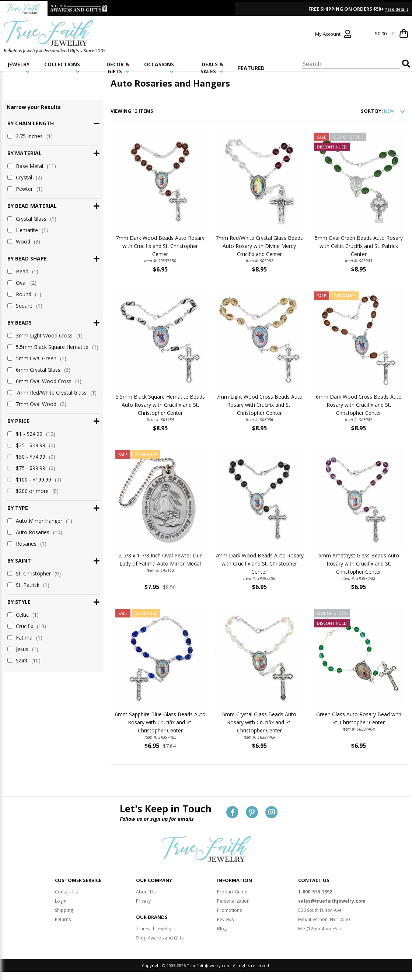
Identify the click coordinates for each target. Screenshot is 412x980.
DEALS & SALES (212, 68)
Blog (222, 929)
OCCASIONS (159, 67)
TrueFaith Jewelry (154, 929)
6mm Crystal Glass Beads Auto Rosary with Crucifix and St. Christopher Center (259, 722)
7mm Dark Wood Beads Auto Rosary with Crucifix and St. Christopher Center (160, 246)
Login (61, 901)
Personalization (233, 901)
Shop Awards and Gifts (160, 938)
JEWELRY (18, 67)
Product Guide (232, 892)
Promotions (229, 910)
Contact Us (66, 892)
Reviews (225, 919)
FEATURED (251, 68)
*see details (397, 9)
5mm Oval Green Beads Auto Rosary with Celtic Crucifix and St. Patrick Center (359, 246)
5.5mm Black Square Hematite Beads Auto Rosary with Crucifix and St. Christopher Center (160, 405)
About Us (146, 892)
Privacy (143, 901)
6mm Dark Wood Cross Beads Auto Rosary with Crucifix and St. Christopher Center (359, 405)
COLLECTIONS (62, 67)
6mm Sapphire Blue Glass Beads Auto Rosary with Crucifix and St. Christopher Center (160, 722)
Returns (63, 919)
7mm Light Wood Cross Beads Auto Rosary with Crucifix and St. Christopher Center (259, 405)
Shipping (64, 910)
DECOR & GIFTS (118, 68)
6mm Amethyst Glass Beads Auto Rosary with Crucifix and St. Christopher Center (359, 563)
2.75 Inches (30, 136)
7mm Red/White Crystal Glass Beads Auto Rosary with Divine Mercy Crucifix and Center (259, 246)
